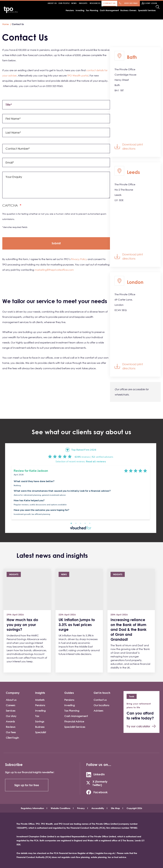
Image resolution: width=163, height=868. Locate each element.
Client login (12, 738)
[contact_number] (56, 149)
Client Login (150, 3)
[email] (56, 162)
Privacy (81, 808)
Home (5, 24)
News (74, 3)
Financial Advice (74, 721)
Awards (10, 721)
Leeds (133, 172)
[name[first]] (56, 119)
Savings (40, 721)
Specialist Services (147, 10)
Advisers (98, 711)
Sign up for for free (27, 785)
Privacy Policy (79, 259)
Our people (64, 3)
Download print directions (133, 147)
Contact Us (109, 3)
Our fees (11, 732)
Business (40, 727)
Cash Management (109, 10)
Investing (80, 10)
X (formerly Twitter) (100, 783)
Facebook (100, 792)
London (135, 282)
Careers (10, 705)
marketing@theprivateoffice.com (54, 270)
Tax (37, 716)
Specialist (41, 732)
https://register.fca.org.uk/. (102, 853)
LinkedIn (99, 774)
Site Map (115, 808)
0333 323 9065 (131, 3)
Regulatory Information (32, 808)
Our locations (101, 705)
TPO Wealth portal (78, 76)
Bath (132, 57)
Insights (83, 3)
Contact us (100, 700)
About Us (52, 3)
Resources (95, 3)
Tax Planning (92, 10)
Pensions (70, 10)
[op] (56, 243)
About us (11, 700)
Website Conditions (61, 808)
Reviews (11, 727)
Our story (11, 716)
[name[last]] (56, 132)
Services (11, 711)
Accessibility (98, 808)
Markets (40, 700)
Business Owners (128, 10)
